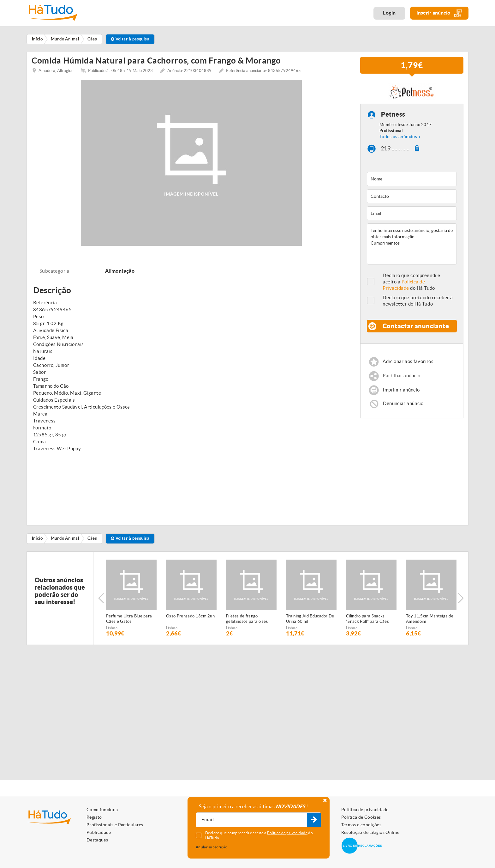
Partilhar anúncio (401, 378)
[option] (131, 600)
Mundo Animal (65, 541)
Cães (92, 541)
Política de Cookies (361, 817)
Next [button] (461, 600)
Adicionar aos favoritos (408, 364)
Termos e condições (361, 825)
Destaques (97, 840)
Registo (94, 817)
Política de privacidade (365, 810)
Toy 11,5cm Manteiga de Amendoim (430, 621)
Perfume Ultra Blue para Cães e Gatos (129, 621)
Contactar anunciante (416, 328)
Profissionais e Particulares (115, 825)
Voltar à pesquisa (130, 39)
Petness (393, 117)
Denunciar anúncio (403, 406)
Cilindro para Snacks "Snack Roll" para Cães (367, 621)
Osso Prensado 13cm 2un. (191, 618)
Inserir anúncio (439, 13)
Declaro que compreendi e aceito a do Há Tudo (412, 284)
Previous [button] (101, 600)
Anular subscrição (212, 847)
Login (389, 13)
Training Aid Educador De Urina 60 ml (310, 621)
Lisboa (112, 630)
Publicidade (99, 832)
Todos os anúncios (398, 139)
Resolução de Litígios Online (370, 832)
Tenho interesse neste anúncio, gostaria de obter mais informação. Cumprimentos (412, 246)
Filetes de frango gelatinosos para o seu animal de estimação (247, 621)
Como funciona (102, 810)
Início (37, 541)
